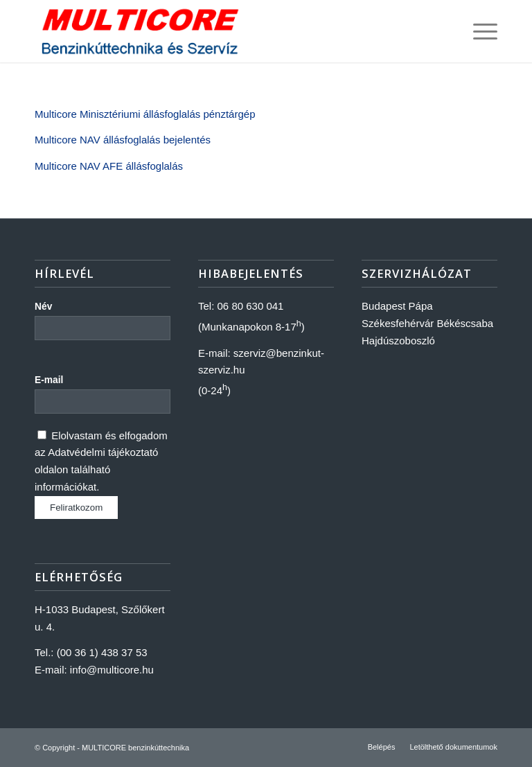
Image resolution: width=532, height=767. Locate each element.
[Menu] (478, 31)
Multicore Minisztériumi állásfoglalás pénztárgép (145, 114)
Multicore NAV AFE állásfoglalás (109, 166)
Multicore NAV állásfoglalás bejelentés (123, 140)
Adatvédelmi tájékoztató (103, 452)
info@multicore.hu (112, 670)
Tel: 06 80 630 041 (241, 306)
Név (43, 307)
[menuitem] (382, 747)
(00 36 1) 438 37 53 (102, 652)
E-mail (49, 380)
